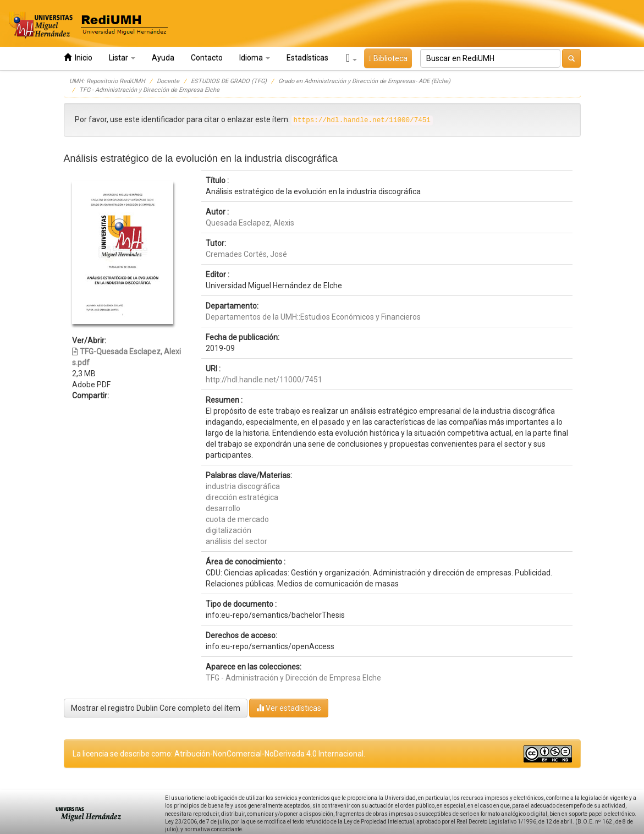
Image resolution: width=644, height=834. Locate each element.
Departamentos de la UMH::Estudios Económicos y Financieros (313, 317)
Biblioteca (388, 58)
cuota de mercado (237, 519)
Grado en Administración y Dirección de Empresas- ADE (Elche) (364, 81)
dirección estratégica (242, 497)
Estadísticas (307, 58)
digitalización (229, 530)
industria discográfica (243, 486)
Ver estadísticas (289, 708)
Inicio (78, 57)
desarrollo (223, 508)
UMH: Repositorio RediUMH (107, 81)
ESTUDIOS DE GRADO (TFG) (229, 81)
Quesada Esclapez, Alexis (250, 223)
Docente (168, 81)
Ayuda (163, 58)
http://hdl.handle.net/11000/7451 (264, 380)
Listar (122, 58)
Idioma (255, 58)
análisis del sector (236, 541)
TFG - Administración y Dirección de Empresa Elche (149, 90)
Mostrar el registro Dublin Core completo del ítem (156, 708)
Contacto (207, 58)
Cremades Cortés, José (246, 254)
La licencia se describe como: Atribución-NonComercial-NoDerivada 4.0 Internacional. (219, 754)
